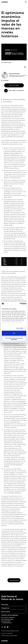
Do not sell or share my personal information (14, 339)
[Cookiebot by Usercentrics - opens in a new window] (20, 304)
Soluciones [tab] (5, 605)
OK (14, 333)
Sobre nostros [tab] (6, 612)
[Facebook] (5, 627)
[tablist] (14, 617)
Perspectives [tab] (5, 608)
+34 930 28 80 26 (7, 623)
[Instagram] (2, 627)
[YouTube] (10, 627)
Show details (20, 328)
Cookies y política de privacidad (9, 636)
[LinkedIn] (8, 627)
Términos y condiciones (7, 633)
